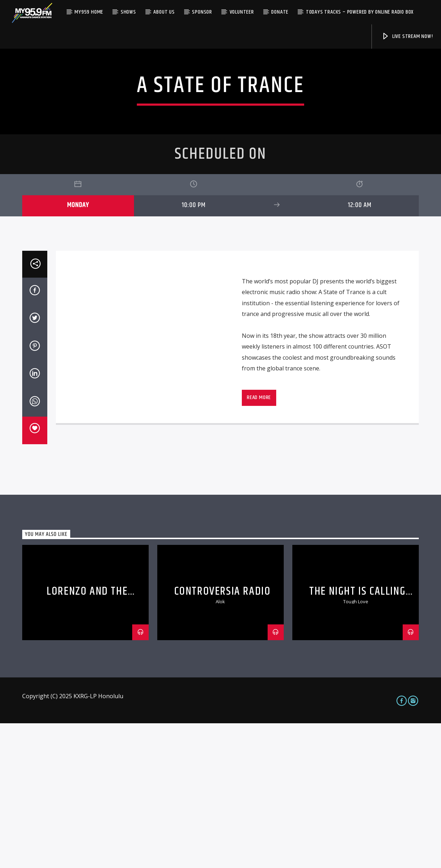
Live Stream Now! (407, 36)
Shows (128, 12)
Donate (280, 12)
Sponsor (202, 12)
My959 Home (89, 12)
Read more (259, 542)
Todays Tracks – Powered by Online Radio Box (360, 12)
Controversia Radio (222, 736)
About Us (164, 12)
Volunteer (242, 12)
